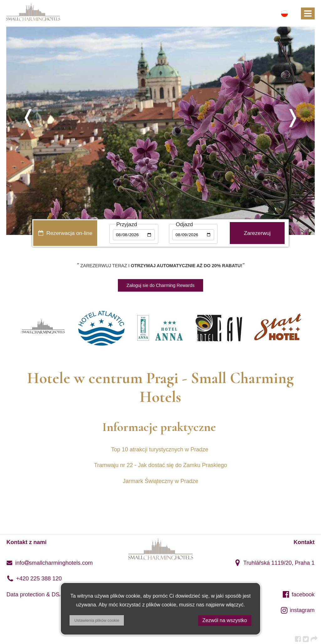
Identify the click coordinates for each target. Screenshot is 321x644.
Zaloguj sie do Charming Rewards (161, 285)
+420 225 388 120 (34, 579)
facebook (298, 595)
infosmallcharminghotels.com (49, 563)
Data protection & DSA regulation (48, 595)
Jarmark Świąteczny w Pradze (160, 481)
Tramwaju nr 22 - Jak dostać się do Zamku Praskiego (161, 465)
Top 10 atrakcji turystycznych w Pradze (160, 449)
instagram (297, 610)
